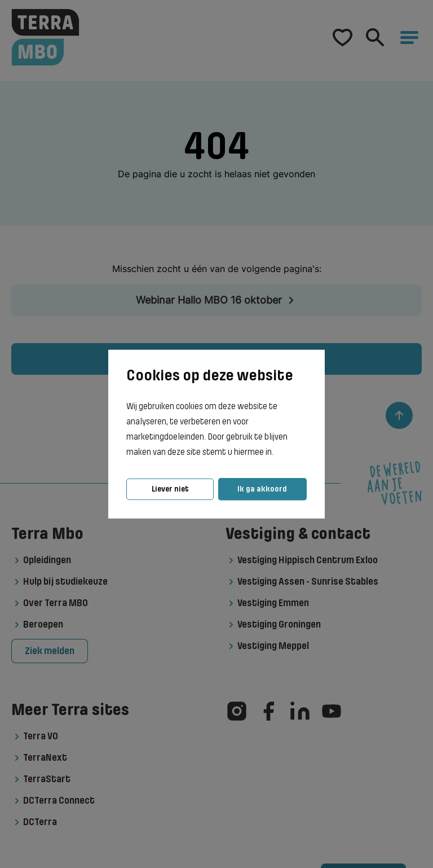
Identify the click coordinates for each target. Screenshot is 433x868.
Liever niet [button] (170, 489)
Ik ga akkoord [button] (262, 489)
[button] (277, 453)
